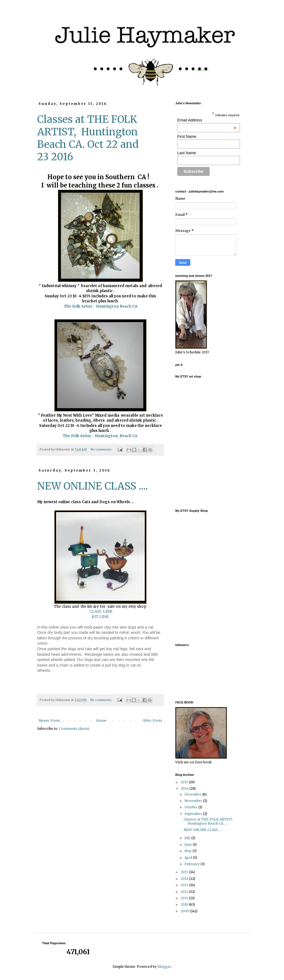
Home (101, 721)
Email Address (207, 120)
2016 (185, 788)
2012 (185, 892)
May (188, 851)
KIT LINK (101, 617)
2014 (185, 879)
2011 (185, 898)
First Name (187, 136)
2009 (185, 911)
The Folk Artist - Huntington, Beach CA (100, 436)
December (193, 794)
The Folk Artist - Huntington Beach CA (101, 306)
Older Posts (152, 721)
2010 (185, 904)
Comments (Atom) (74, 729)
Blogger (164, 967)
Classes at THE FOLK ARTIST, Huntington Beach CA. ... (209, 821)
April (189, 858)
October (191, 807)
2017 (185, 782)
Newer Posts (49, 721)
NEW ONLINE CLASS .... (92, 486)
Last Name (187, 153)
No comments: (102, 449)
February (192, 864)
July (188, 838)
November (194, 801)
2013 (185, 885)
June (189, 844)
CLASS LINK (100, 611)
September (194, 814)
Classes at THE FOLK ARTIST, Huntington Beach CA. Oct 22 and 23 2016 (88, 138)
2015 (185, 872)
